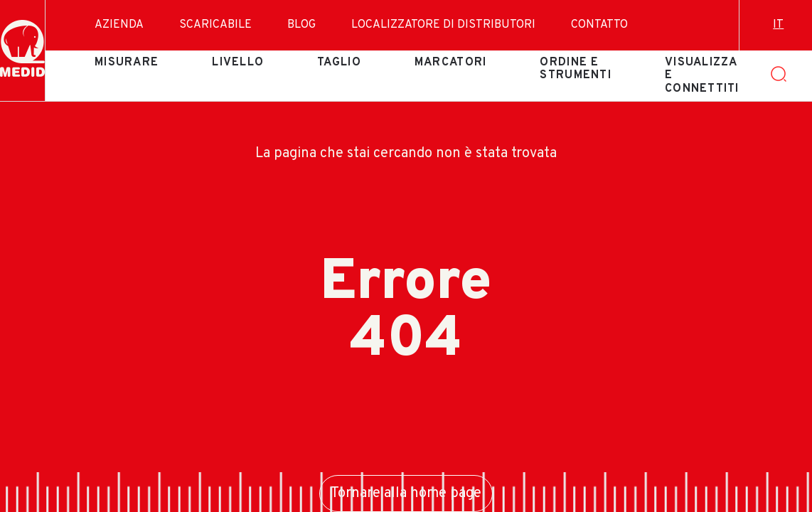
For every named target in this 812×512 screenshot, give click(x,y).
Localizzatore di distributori (443, 25)
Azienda (119, 25)
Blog (301, 25)
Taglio (339, 63)
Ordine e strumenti (576, 69)
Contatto (599, 25)
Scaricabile (215, 25)
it (778, 25)
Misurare (127, 63)
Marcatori (451, 63)
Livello (238, 63)
